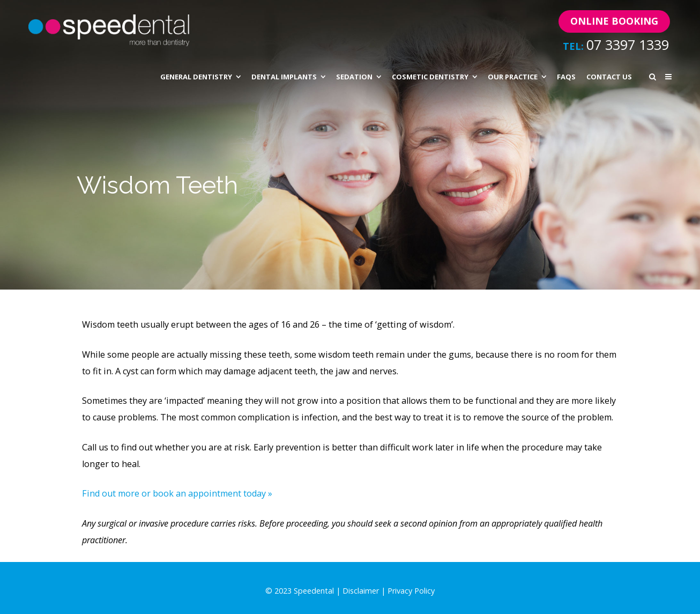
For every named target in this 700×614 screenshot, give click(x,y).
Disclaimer (361, 591)
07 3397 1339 (628, 45)
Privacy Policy (411, 591)
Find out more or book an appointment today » (177, 493)
